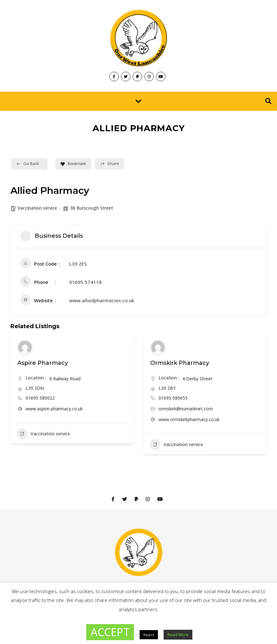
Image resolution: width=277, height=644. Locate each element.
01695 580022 (40, 398)
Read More (178, 635)
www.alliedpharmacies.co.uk (102, 300)
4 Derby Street (197, 379)
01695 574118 (85, 282)
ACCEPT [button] (110, 632)
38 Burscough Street (92, 208)
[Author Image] (25, 347)
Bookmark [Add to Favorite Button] (73, 164)
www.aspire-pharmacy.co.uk (54, 409)
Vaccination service (37, 208)
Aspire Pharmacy (43, 363)
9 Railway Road (65, 379)
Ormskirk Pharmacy (180, 363)
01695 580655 (173, 398)
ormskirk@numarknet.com (186, 409)
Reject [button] (149, 635)
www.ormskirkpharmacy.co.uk (189, 419)
